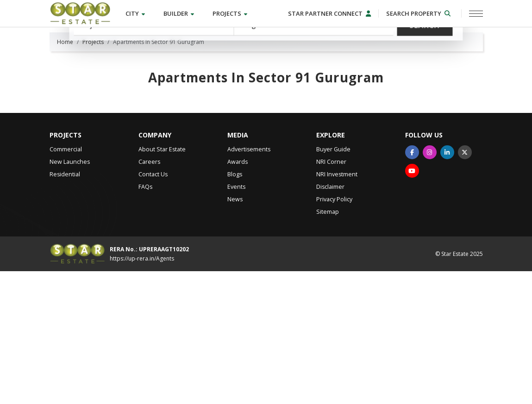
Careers (149, 295)
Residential (65, 307)
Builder (179, 13)
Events (236, 320)
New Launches (70, 295)
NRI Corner (331, 295)
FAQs (145, 320)
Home (65, 175)
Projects (230, 13)
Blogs (235, 307)
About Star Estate (162, 282)
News (235, 332)
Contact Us (153, 307)
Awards (238, 295)
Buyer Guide (333, 282)
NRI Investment (337, 307)
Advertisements (249, 282)
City (135, 13)
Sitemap (328, 345)
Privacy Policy (334, 332)
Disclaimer (330, 320)
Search (425, 78)
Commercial (66, 282)
